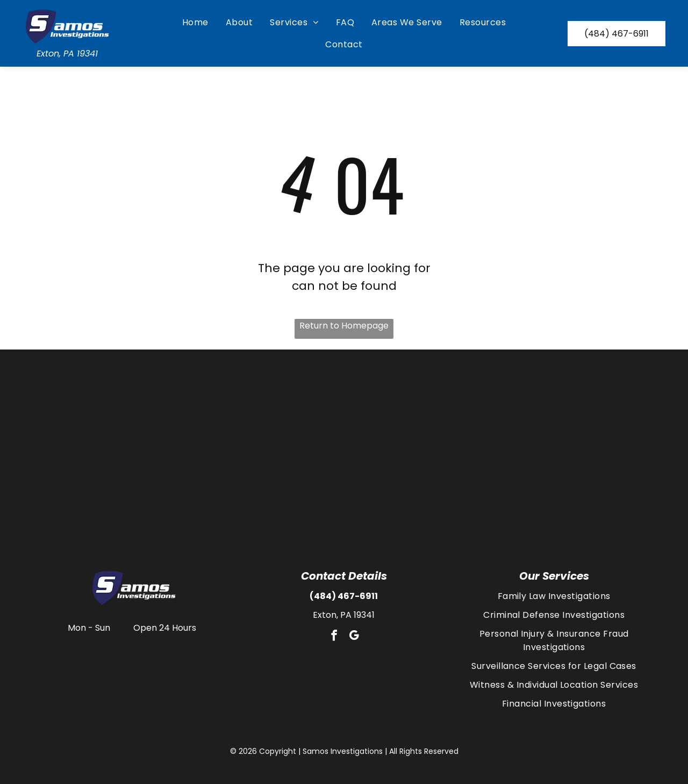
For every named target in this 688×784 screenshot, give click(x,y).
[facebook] (334, 637)
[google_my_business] (354, 637)
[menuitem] (195, 22)
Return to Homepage (344, 326)
